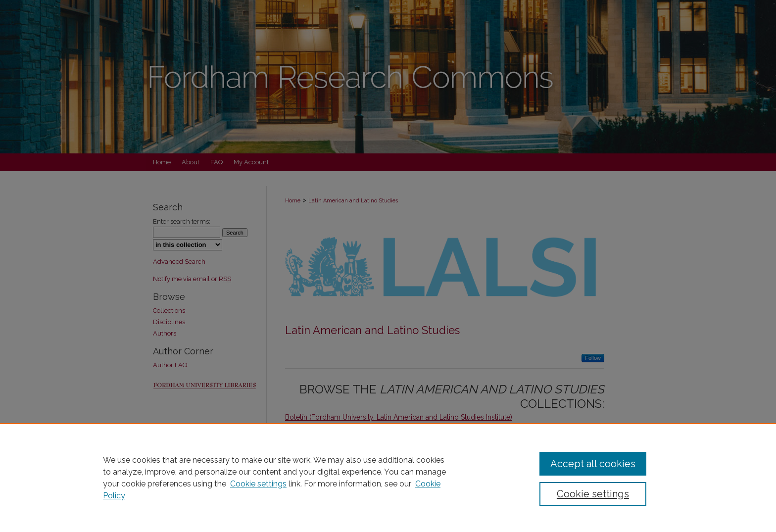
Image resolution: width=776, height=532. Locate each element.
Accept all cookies (593, 464)
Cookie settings (258, 484)
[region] (388, 478)
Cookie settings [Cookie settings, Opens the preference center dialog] (593, 494)
